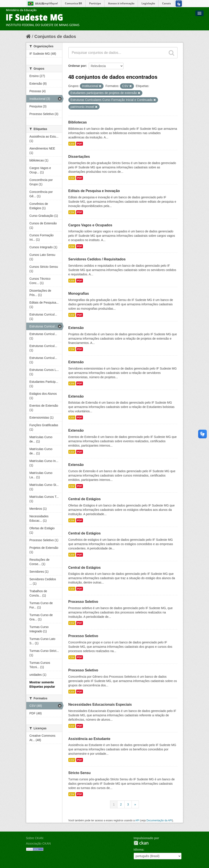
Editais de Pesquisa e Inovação (94, 191)
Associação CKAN (38, 843)
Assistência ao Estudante (89, 739)
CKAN (141, 843)
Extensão (76, 328)
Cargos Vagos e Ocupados (90, 225)
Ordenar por (77, 66)
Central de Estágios (85, 499)
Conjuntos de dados (55, 36)
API (137, 820)
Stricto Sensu (80, 773)
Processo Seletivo (83, 602)
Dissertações (79, 157)
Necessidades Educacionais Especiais (100, 704)
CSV (72, 144)
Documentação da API (159, 820)
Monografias (79, 293)
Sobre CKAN (35, 838)
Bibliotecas (78, 122)
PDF (80, 144)
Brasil (40, 4)
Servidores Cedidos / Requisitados (97, 259)
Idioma (139, 850)
